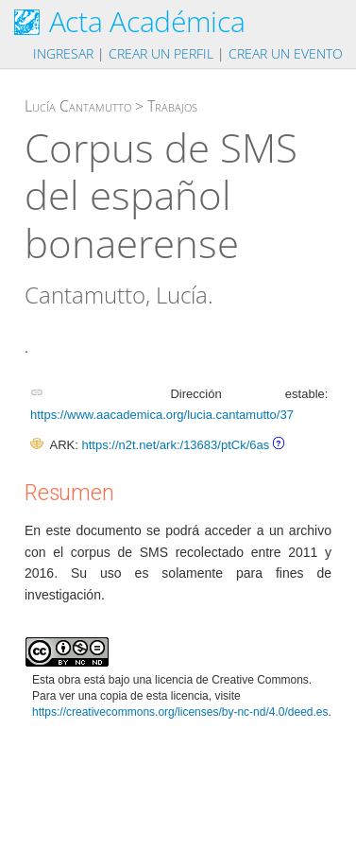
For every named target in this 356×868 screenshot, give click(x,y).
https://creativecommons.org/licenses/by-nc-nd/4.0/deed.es (180, 712)
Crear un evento (286, 53)
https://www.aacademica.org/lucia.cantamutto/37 (162, 415)
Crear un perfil (161, 53)
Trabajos (172, 106)
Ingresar (63, 53)
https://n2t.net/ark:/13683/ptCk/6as (175, 445)
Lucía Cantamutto (78, 106)
